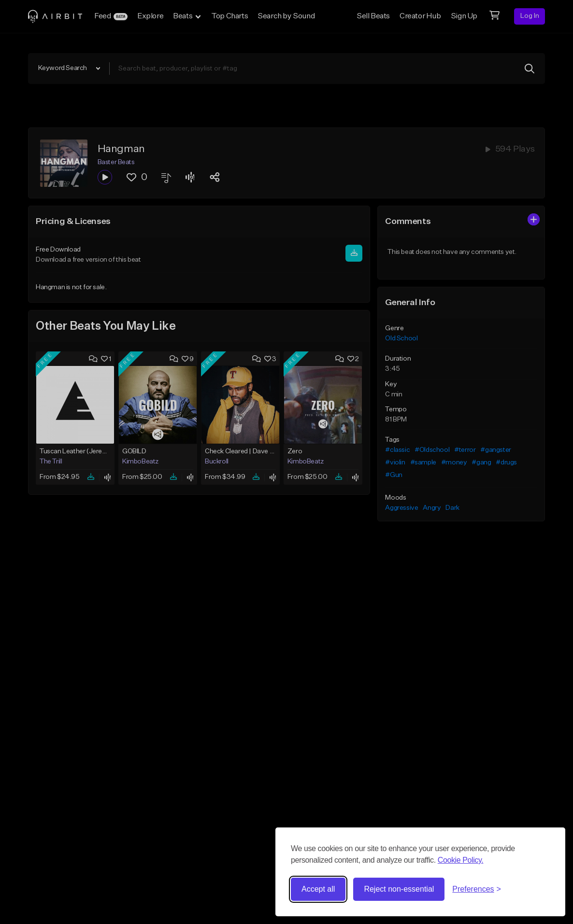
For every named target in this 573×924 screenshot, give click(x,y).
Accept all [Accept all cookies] (318, 889)
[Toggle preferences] (477, 889)
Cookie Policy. (461, 860)
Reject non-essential (399, 889)
